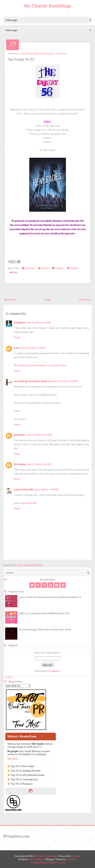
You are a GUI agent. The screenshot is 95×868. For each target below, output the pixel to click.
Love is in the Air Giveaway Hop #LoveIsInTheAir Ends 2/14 (50, 597)
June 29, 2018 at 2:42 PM (33, 348)
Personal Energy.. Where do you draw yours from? (45, 629)
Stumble (73, 268)
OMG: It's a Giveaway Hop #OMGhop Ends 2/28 (44, 613)
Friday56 (44, 54)
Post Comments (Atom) (30, 565)
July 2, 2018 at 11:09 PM (46, 489)
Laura (17, 348)
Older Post (85, 299)
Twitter (44, 268)
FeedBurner (54, 671)
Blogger (76, 856)
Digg (13, 272)
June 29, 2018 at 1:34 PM (39, 322)
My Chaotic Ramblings (48, 6)
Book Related (27, 54)
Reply (17, 337)
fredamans (20, 322)
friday (36, 54)
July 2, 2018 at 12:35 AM (39, 464)
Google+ (58, 268)
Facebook (29, 268)
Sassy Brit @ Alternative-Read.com (33, 381)
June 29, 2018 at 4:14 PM (65, 381)
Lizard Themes (37, 859)
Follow (9, 677)
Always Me (31, 503)
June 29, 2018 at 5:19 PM (40, 435)
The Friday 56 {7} (21, 59)
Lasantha (71, 859)
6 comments (61, 54)
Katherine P (20, 435)
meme (51, 54)
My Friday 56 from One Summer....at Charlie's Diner (40, 365)
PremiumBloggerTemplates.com (47, 862)
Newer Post (10, 299)
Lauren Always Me (24, 489)
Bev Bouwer (20, 464)
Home (48, 299)
